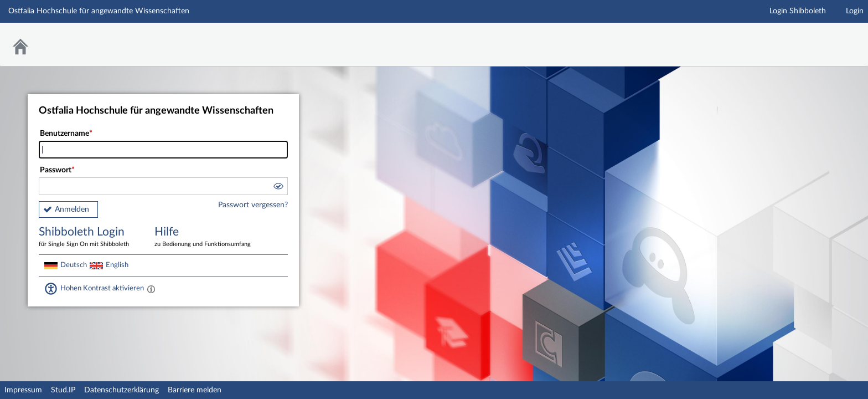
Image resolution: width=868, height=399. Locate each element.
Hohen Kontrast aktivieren (102, 288)
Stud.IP (63, 390)
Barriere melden (195, 390)
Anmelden (72, 209)
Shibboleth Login (89, 237)
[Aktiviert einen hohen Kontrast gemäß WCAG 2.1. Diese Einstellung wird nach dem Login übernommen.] (151, 289)
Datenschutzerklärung (122, 390)
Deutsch (74, 265)
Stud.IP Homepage (825, 37)
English (117, 265)
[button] (278, 188)
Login (855, 11)
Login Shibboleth (798, 11)
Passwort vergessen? (253, 205)
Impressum (23, 390)
